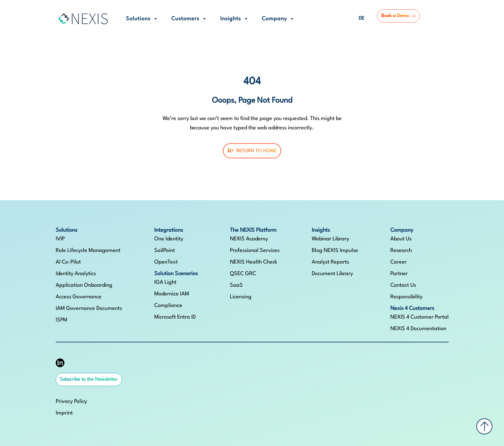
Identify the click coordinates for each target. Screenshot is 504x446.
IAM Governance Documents (89, 308)
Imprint (64, 413)
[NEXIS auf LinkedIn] (60, 363)
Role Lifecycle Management (88, 251)
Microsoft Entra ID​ (175, 317)
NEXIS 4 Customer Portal (419, 317)
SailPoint (165, 251)
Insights (235, 19)
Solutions (142, 19)
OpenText (166, 262)
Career (399, 262)
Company (278, 19)
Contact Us (403, 285)
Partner (399, 274)
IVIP (60, 239)
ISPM (62, 320)
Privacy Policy (71, 401)
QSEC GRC (243, 274)
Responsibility (406, 297)
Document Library (332, 274)
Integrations (169, 230)
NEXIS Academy (249, 239)
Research (401, 251)
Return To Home (252, 151)
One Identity (169, 239)
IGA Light (165, 282)
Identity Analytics (76, 274)
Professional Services (255, 251)
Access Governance (79, 297)
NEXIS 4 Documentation (418, 329)
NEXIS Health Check (254, 262)
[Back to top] (484, 426)
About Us (401, 239)
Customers (189, 19)
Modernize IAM (172, 294)
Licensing (241, 297)
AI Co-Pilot (68, 262)
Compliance (168, 306)
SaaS (236, 285)
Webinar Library (330, 239)
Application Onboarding (84, 285)
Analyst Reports (330, 262)
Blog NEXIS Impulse (335, 251)
